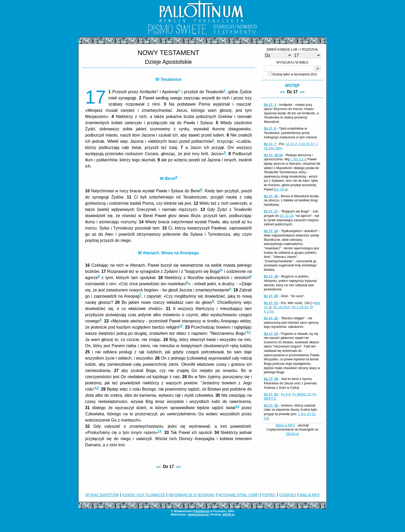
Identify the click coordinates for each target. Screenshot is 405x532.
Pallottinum (202, 511)
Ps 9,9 (286, 394)
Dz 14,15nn (281, 307)
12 (97, 388)
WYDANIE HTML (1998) (239, 495)
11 (249, 332)
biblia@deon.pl (198, 514)
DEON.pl (293, 434)
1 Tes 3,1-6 (298, 159)
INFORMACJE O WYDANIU (192, 495)
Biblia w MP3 (285, 425)
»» (178, 467)
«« (159, 467)
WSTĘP (292, 86)
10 (181, 326)
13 (237, 406)
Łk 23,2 (291, 144)
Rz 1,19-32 (300, 307)
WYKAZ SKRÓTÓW (102, 495)
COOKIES (288, 495)
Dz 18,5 (281, 189)
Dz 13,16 (286, 216)
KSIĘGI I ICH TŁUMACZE (144, 495)
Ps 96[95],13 (301, 394)
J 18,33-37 (306, 144)
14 (159, 431)
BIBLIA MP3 (310, 495)
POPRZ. (269, 495)
